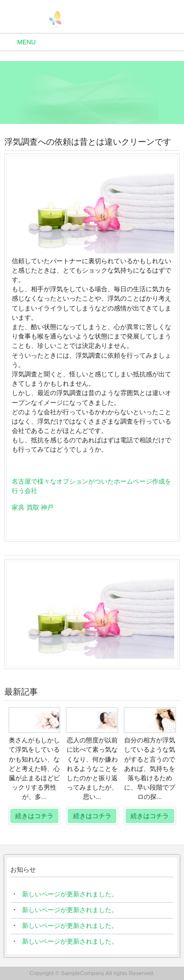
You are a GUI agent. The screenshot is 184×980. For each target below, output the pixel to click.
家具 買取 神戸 (33, 507)
